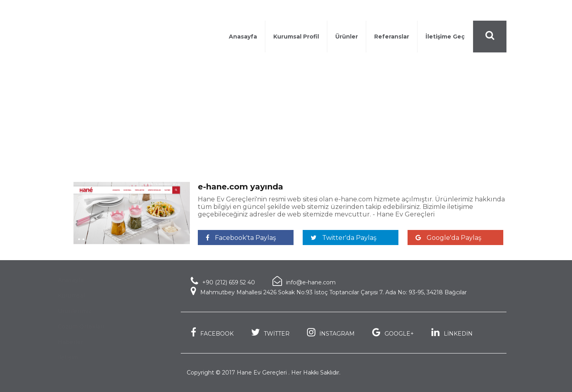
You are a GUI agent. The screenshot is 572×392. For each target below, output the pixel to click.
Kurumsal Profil (296, 37)
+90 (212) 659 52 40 (436, 11)
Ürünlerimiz (79, 311)
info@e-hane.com (304, 281)
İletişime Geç (445, 37)
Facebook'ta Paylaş (241, 238)
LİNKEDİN (452, 332)
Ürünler (347, 37)
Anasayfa (243, 37)
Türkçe (492, 11)
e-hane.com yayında (169, 134)
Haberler (115, 134)
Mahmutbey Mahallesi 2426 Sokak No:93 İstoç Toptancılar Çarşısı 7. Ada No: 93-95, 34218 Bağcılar (329, 291)
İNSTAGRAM (331, 332)
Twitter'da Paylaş (344, 238)
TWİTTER (270, 332)
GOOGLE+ (393, 332)
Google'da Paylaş (448, 238)
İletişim (75, 357)
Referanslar (392, 37)
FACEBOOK (212, 332)
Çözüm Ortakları (85, 326)
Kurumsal (75, 295)
